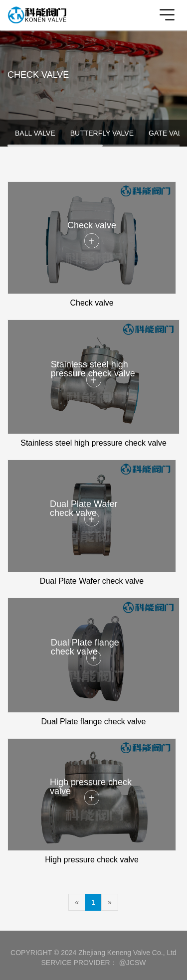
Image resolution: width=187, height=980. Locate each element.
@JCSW (133, 963)
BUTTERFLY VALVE (102, 133)
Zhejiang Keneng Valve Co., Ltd (127, 953)
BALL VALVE (35, 133)
